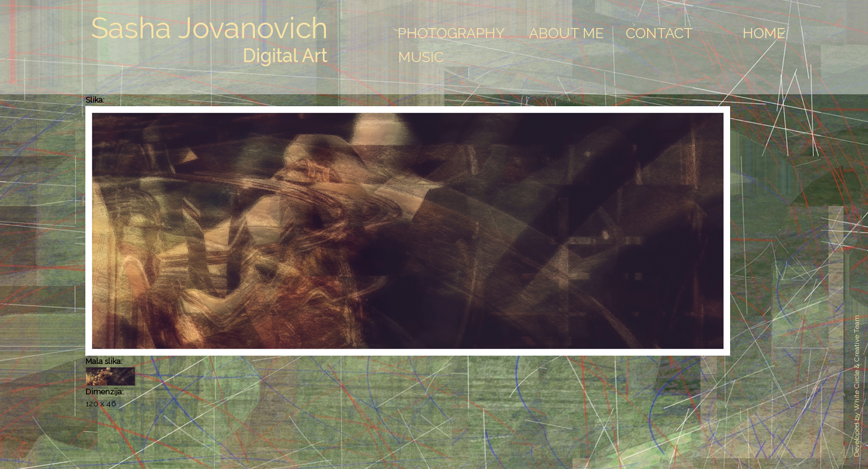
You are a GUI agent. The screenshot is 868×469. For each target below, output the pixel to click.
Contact (659, 33)
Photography (451, 33)
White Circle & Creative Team (857, 363)
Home (764, 33)
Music (421, 57)
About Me (567, 33)
